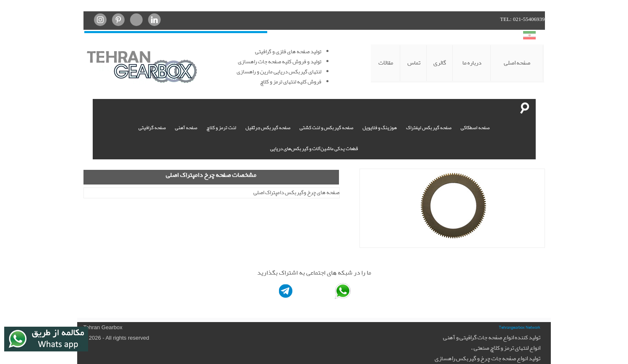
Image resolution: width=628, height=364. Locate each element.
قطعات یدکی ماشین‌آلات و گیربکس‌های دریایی (314, 149)
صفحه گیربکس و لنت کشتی (326, 128)
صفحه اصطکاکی (475, 128)
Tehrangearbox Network (520, 327)
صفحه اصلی (517, 63)
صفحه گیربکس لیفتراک (429, 128)
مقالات (386, 63)
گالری (440, 63)
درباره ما (472, 63)
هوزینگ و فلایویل (380, 128)
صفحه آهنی (186, 128)
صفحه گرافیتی (152, 128)
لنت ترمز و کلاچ (221, 128)
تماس (414, 63)
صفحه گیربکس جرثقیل (268, 128)
